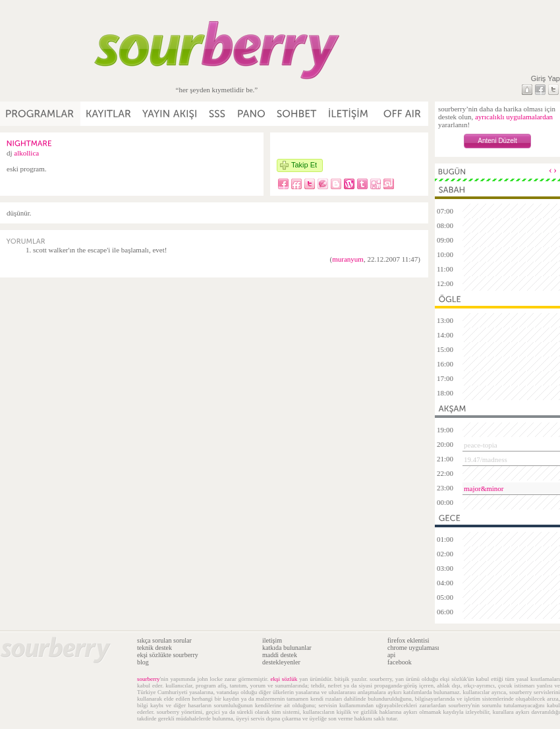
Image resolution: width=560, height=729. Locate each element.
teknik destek (154, 648)
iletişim (272, 640)
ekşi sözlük (284, 679)
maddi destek (280, 655)
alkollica (26, 153)
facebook (400, 662)
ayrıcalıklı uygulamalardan (514, 117)
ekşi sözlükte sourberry (168, 655)
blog (143, 662)
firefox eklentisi (408, 640)
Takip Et (304, 165)
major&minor (484, 488)
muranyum (348, 259)
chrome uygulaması (413, 648)
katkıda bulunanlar (287, 648)
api (391, 655)
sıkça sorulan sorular (164, 640)
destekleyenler (281, 662)
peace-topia (481, 445)
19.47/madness (486, 459)
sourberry (149, 679)
